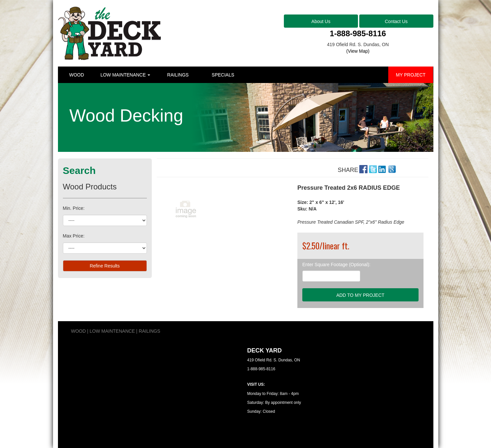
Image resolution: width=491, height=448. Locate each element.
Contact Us (396, 21)
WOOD (77, 75)
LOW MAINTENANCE (125, 75)
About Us (321, 21)
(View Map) (358, 51)
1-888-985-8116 (358, 33)
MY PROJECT (411, 75)
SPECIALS (223, 75)
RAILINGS (178, 75)
